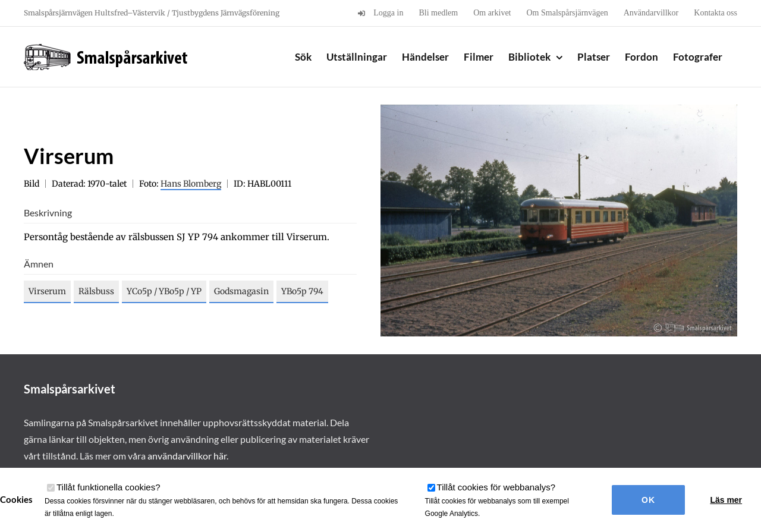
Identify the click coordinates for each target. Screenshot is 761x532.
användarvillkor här (187, 456)
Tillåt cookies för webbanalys (496, 487)
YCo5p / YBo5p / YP (164, 291)
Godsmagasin (241, 291)
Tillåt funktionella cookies (109, 487)
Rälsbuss (96, 291)
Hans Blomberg (191, 184)
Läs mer (726, 500)
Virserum (47, 291)
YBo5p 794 (302, 291)
